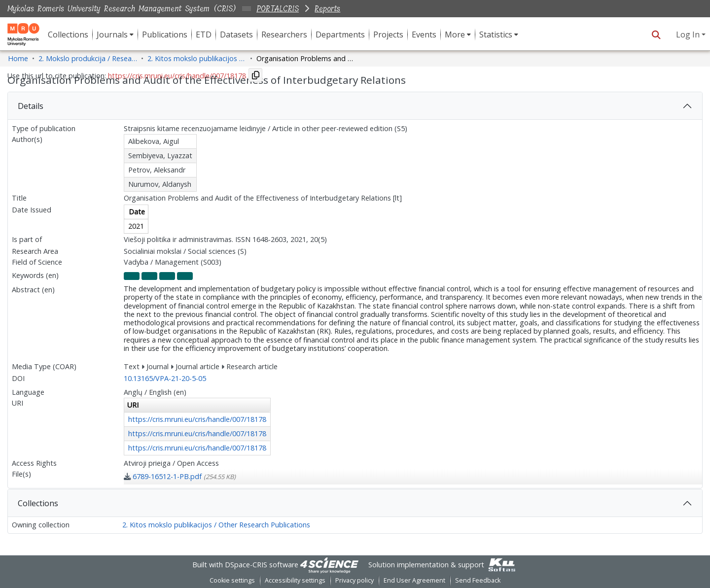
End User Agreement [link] (414, 580)
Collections (38, 503)
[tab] (355, 106)
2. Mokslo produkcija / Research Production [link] (88, 58)
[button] (656, 35)
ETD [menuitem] (204, 35)
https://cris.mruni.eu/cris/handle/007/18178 (197, 419)
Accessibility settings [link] (295, 580)
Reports (327, 9)
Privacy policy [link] (355, 580)
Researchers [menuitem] (284, 35)
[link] (180, 476)
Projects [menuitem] (388, 35)
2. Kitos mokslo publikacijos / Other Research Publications (216, 525)
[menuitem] (115, 35)
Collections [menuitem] (68, 35)
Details (31, 106)
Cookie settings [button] (232, 580)
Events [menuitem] (424, 35)
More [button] (455, 35)
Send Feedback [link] (478, 580)
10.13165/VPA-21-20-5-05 (165, 378)
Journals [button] (112, 35)
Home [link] (18, 58)
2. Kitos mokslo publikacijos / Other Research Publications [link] (197, 58)
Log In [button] (689, 35)
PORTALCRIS (278, 9)
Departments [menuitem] (340, 35)
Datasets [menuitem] (236, 35)
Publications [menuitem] (165, 35)
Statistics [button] (496, 35)
